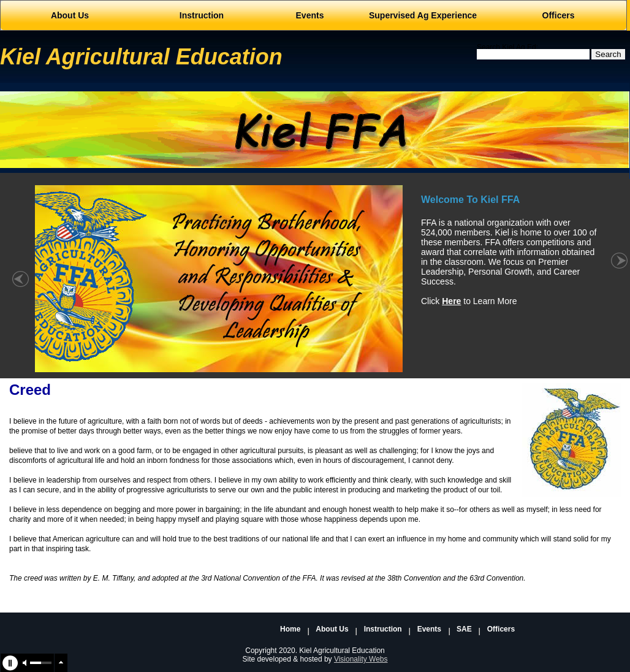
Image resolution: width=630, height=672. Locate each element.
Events (429, 629)
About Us (332, 629)
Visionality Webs (361, 659)
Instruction (383, 629)
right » (619, 286)
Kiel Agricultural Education (141, 57)
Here (451, 301)
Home (290, 629)
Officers (559, 15)
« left (21, 286)
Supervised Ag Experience (423, 15)
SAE (464, 629)
